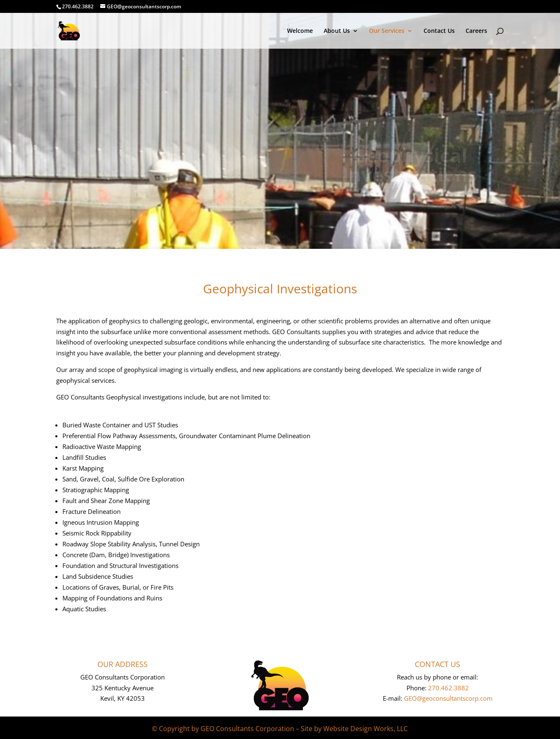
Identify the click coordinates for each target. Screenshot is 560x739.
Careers (476, 31)
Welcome (300, 31)
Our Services (387, 31)
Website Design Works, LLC (365, 729)
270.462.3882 (448, 688)
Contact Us (439, 31)
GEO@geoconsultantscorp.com (448, 698)
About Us (337, 31)
